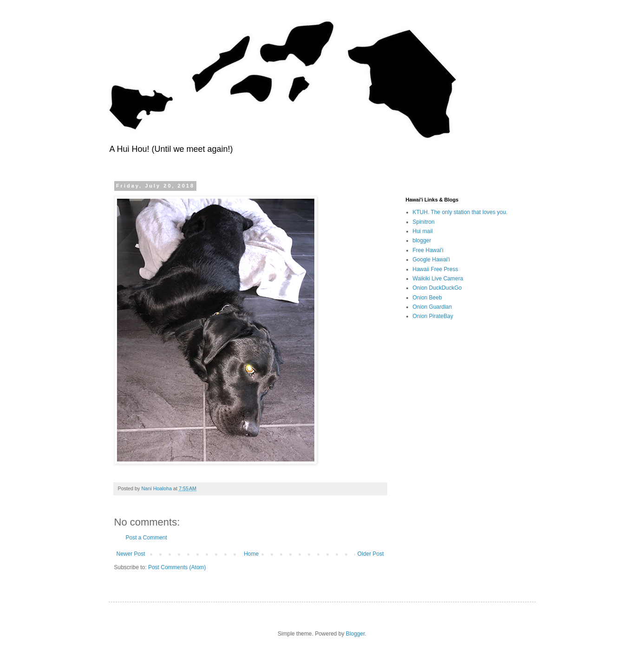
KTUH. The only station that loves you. (460, 212)
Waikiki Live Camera (438, 279)
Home (251, 554)
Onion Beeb (427, 298)
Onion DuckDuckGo (437, 288)
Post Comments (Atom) (177, 567)
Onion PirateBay (433, 316)
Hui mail (423, 231)
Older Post (371, 554)
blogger (422, 240)
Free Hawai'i (428, 250)
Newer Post (131, 554)
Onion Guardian (433, 307)
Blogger (355, 634)
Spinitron (424, 222)
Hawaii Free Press (436, 269)
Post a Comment (146, 538)
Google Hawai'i (431, 260)
